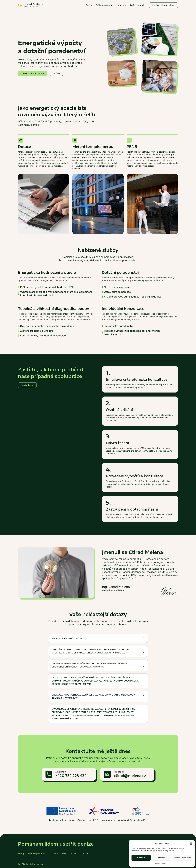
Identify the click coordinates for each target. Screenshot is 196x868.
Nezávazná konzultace (163, 5)
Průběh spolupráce (105, 5)
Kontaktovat (27, 385)
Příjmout (141, 858)
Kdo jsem (122, 5)
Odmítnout (161, 858)
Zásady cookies (161, 863)
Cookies (84, 853)
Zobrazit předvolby (182, 858)
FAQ (132, 5)
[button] (191, 843)
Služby (89, 5)
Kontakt (141, 5)
